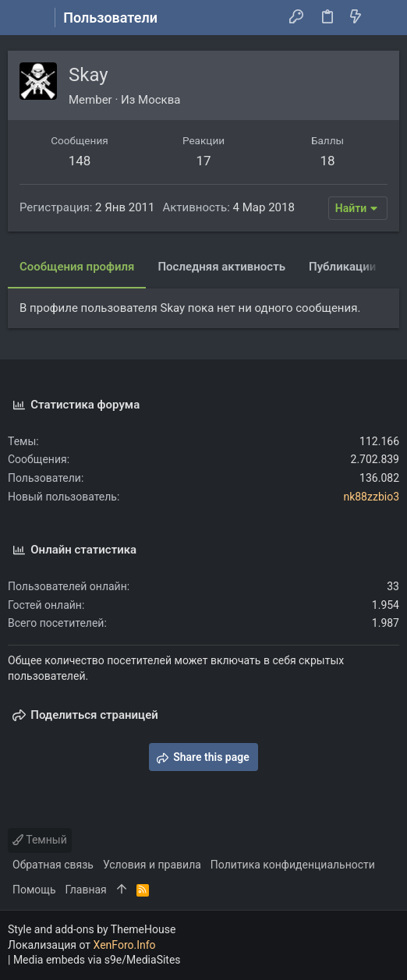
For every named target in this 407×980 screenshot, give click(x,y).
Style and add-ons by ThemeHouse (92, 929)
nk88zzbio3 (371, 497)
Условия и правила (152, 865)
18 (327, 161)
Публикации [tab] (342, 267)
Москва (159, 100)
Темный (40, 840)
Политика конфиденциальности (293, 865)
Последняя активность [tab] (221, 267)
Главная (86, 890)
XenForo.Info (125, 945)
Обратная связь (53, 865)
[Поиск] (384, 18)
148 (80, 161)
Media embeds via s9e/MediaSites (97, 960)
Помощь (34, 890)
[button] (23, 18)
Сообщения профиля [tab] (77, 267)
